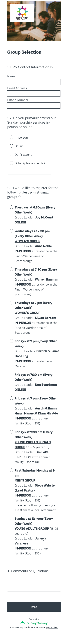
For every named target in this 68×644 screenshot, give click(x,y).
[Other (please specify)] (30, 171)
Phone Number (18, 100)
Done (34, 597)
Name (11, 76)
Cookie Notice (39, 635)
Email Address (17, 88)
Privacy (26, 635)
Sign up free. (52, 618)
